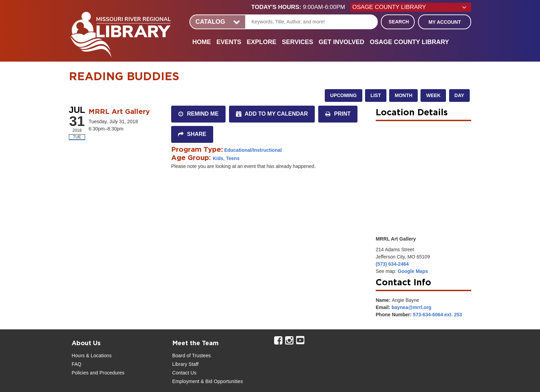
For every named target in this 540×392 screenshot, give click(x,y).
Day (459, 95)
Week (433, 95)
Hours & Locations (92, 356)
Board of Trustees (191, 356)
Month (403, 95)
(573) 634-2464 (392, 264)
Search (399, 22)
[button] (301, 7)
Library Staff (185, 364)
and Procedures (106, 373)
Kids (218, 158)
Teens (233, 158)
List (376, 95)
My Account (445, 22)
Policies (80, 373)
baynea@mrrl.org (412, 307)
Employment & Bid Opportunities (207, 381)
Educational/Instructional (253, 150)
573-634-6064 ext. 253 (437, 315)
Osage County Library (409, 42)
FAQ (76, 364)
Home (201, 42)
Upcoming (344, 95)
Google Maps (413, 271)
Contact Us (184, 373)
